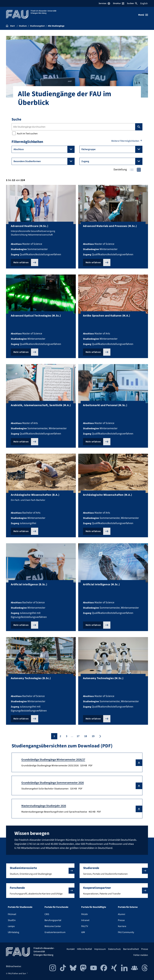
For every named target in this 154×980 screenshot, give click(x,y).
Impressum (100, 949)
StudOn (12, 920)
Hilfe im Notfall (84, 949)
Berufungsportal (53, 920)
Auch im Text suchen (25, 134)
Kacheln (139, 170)
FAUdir (85, 914)
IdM (83, 932)
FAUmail (12, 914)
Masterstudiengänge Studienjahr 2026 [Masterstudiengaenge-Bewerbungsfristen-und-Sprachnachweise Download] (44, 806)
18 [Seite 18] (86, 736)
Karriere (122, 926)
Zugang (112, 161)
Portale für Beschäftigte (94, 907)
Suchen (132, 3)
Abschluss (44, 149)
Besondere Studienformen (44, 161)
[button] (139, 763)
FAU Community (126, 932)
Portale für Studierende (20, 907)
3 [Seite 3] (67, 736)
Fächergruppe (112, 149)
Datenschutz (114, 949)
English (144, 3)
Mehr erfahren (21, 262)
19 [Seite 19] (93, 736)
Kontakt (71, 949)
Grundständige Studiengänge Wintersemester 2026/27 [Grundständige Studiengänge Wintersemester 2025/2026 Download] (53, 760)
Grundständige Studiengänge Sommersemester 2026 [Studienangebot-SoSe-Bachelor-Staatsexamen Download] (53, 783)
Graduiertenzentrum (55, 932)
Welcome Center (53, 926)
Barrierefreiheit (131, 949)
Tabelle (132, 170)
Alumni (122, 914)
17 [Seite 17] (78, 736)
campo (11, 926)
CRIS (47, 914)
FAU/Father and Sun (17, 974)
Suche (16, 119)
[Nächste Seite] (100, 736)
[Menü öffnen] (143, 15)
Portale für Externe (128, 907)
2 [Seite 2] (60, 736)
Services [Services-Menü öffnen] (104, 3)
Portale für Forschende (56, 907)
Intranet (85, 920)
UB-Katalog (13, 932)
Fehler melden (141, 955)
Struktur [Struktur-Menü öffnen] (119, 3)
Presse (121, 920)
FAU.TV (85, 926)
